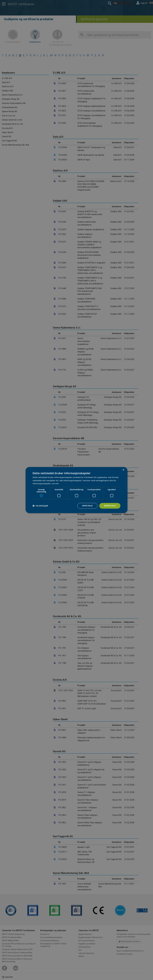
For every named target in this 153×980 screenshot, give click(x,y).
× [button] (123, 470)
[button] (40, 506)
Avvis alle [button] (87, 506)
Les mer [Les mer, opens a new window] (55, 484)
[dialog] (76, 490)
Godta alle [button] (110, 506)
